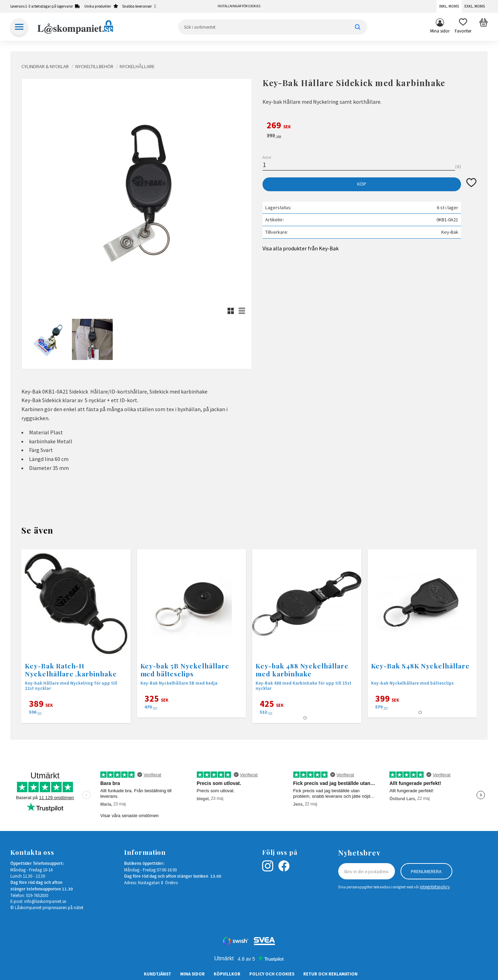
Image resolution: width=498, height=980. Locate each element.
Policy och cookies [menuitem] (272, 974)
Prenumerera (426, 871)
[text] (370, 126)
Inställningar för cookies (239, 6)
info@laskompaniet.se (45, 901)
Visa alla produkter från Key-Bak (301, 248)
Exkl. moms (475, 6)
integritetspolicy (435, 887)
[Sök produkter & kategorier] (273, 27)
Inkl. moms (449, 6)
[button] (463, 27)
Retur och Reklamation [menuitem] (330, 974)
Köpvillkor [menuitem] (227, 974)
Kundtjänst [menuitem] (158, 974)
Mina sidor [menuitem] (440, 31)
